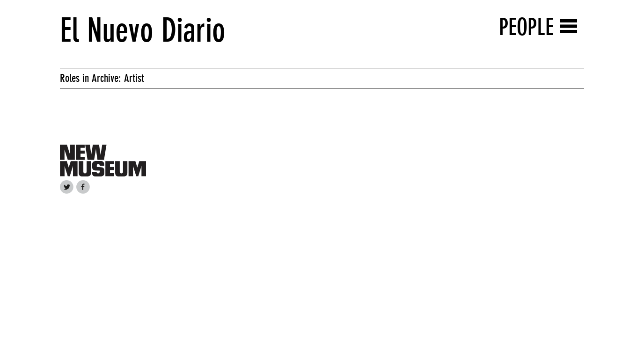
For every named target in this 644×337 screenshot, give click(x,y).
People (526, 27)
